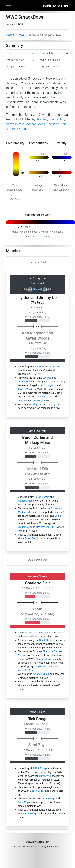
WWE (22, 35)
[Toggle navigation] (9, 5)
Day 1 (29, 397)
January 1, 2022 (45, 397)
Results (10, 35)
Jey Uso (42, 119)
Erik (45, 469)
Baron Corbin (15, 124)
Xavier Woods (37, 338)
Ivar (30, 469)
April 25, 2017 (26, 670)
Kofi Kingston (34, 333)
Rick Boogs (20, 129)
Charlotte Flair (56, 124)
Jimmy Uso (56, 119)
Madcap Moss (35, 124)
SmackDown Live (47, 666)
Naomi (37, 609)
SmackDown (25, 527)
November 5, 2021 (46, 527)
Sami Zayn (37, 745)
